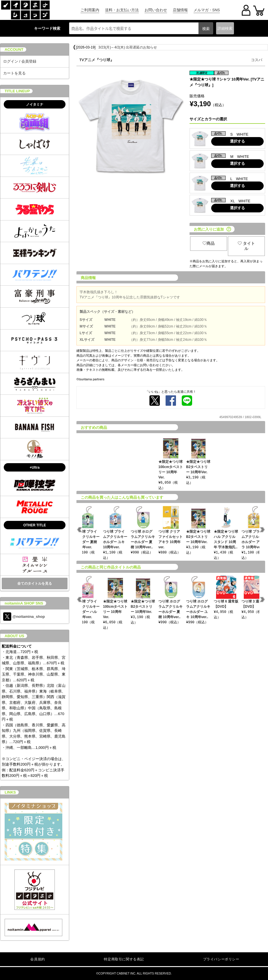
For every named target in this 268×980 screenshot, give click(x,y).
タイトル (246, 246)
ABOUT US (14, 636)
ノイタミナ (35, 104)
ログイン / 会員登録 (20, 61)
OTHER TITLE (35, 525)
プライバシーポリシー (221, 959)
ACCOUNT (14, 49)
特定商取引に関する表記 (124, 959)
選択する (237, 141)
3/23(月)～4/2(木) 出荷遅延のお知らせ (128, 47)
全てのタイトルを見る (35, 583)
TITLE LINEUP (17, 91)
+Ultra (35, 467)
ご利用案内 (90, 10)
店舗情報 (180, 10)
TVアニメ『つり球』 (97, 60)
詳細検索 (225, 28)
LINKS (10, 792)
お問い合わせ (156, 10)
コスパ (257, 60)
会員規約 (38, 959)
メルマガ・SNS (207, 10)
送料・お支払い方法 (122, 10)
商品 (209, 243)
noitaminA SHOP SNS (24, 603)
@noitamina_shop (24, 617)
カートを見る (14, 73)
